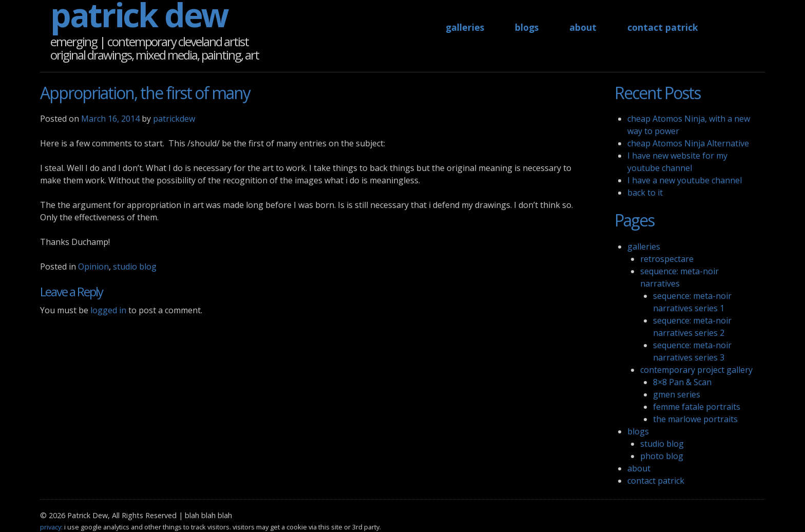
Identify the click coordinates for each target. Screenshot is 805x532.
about (583, 27)
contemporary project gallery (696, 370)
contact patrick (663, 27)
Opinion (93, 267)
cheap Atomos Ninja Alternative (688, 143)
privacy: (51, 527)
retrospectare (667, 259)
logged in (108, 310)
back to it (645, 193)
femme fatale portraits (697, 407)
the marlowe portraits (695, 419)
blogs (527, 27)
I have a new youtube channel (685, 180)
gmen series (677, 394)
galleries (465, 27)
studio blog (135, 267)
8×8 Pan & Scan (682, 382)
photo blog (662, 456)
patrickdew (174, 119)
